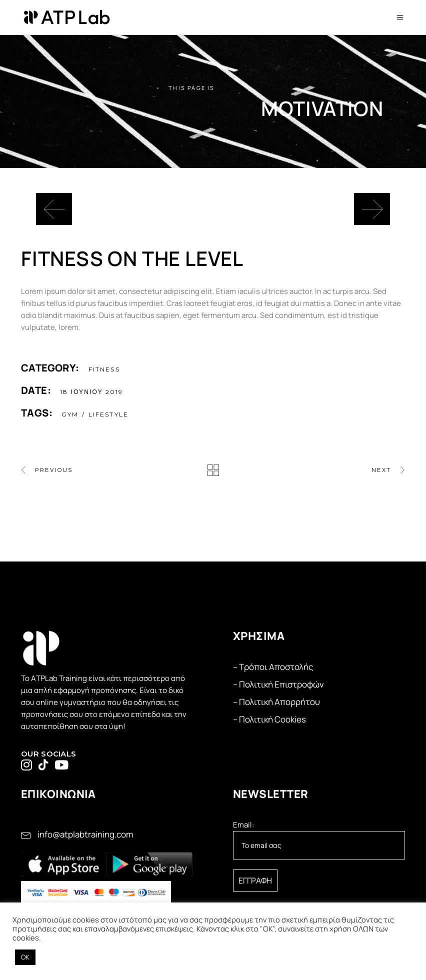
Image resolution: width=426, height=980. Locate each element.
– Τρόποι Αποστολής (273, 667)
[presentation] (54, 209)
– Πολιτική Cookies (269, 719)
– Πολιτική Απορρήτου (276, 702)
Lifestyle (108, 414)
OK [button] (25, 957)
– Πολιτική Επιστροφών (278, 684)
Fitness (104, 369)
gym (70, 414)
